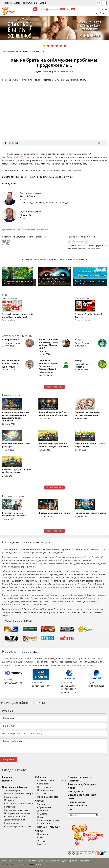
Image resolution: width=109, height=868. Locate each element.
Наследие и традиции (49, 827)
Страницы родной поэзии (18, 826)
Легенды (42, 841)
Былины (42, 844)
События (40, 777)
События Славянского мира (52, 780)
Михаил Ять (26, 215)
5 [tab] (61, 46)
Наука (40, 817)
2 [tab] (48, 46)
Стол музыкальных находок (19, 804)
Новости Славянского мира (18, 794)
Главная (8, 3)
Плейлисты (75, 781)
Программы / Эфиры (15, 787)
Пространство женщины (17, 813)
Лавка (43, 3)
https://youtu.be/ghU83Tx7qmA (16, 157)
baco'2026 (8, 864)
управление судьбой (13, 229)
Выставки (42, 794)
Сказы (39, 831)
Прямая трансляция (80, 777)
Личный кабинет (78, 806)
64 (68, 9)
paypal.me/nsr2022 (96, 686)
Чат (97, 13)
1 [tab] (44, 46)
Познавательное (46, 790)
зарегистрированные (98, 246)
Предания (43, 834)
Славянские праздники (16, 810)
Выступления (44, 787)
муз (73, 9)
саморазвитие (33, 229)
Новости (7, 781)
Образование (44, 807)
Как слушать (75, 791)
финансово (87, 665)
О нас (71, 798)
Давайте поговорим (46, 71)
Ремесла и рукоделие (48, 820)
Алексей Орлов (28, 196)
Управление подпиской (82, 795)
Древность (43, 811)
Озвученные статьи (15, 817)
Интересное (44, 824)
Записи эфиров (12, 790)
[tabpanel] (54, 28)
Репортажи (10, 807)
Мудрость (42, 814)
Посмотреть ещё (55, 387)
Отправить (9, 759)
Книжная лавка (12, 823)
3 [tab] (52, 46)
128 (63, 9)
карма (45, 229)
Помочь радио (77, 802)
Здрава (41, 804)
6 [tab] (65, 46)
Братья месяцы (12, 797)
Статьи (39, 801)
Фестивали (43, 784)
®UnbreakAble (30, 864)
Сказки (41, 837)
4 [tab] (57, 46)
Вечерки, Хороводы (48, 797)
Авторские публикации (26, 3)
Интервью (10, 800)
